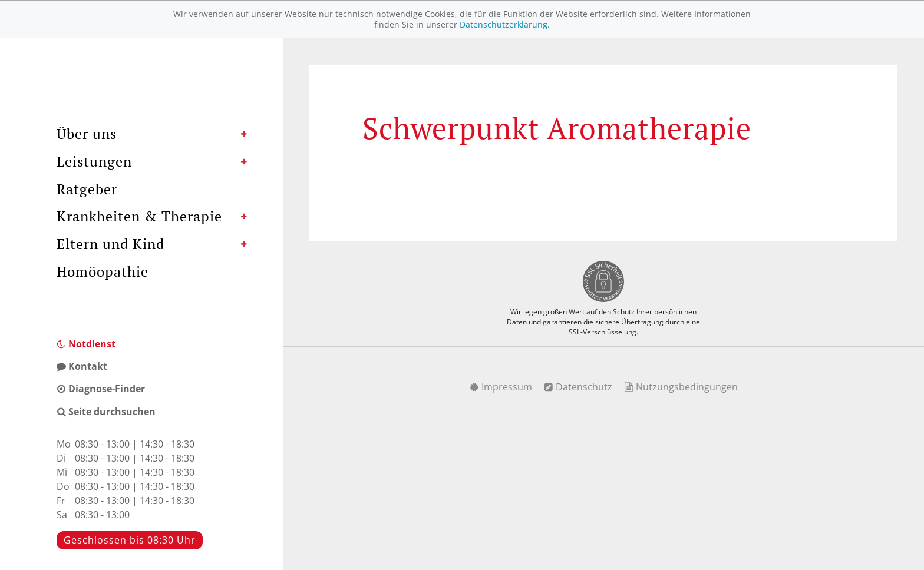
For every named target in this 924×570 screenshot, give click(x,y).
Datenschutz (578, 387)
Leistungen (94, 161)
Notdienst (86, 344)
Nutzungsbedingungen (681, 387)
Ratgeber (87, 189)
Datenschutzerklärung (504, 24)
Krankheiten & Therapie (139, 216)
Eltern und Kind (110, 244)
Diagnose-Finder (101, 389)
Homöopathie (103, 271)
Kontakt (82, 366)
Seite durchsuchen (106, 412)
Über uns (87, 134)
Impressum (501, 387)
